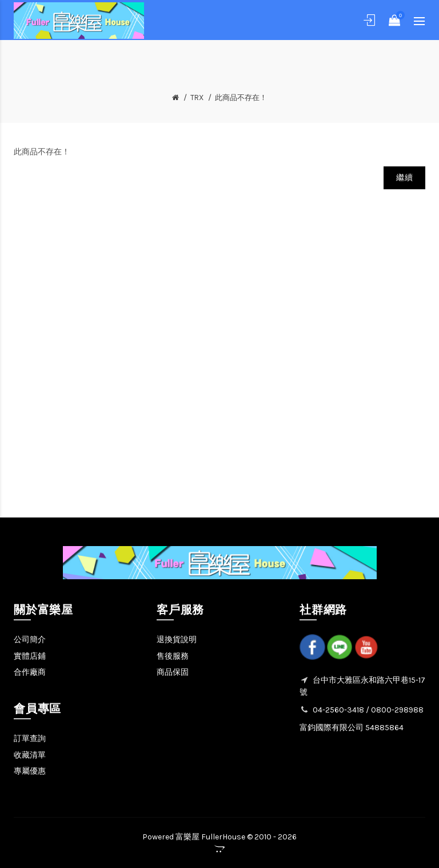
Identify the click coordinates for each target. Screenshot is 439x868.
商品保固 (173, 672)
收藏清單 (30, 755)
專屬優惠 (30, 771)
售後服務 (173, 656)
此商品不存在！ (241, 97)
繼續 (404, 178)
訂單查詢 (30, 738)
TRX (197, 97)
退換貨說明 (177, 640)
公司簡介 (30, 640)
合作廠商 (30, 672)
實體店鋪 (30, 656)
